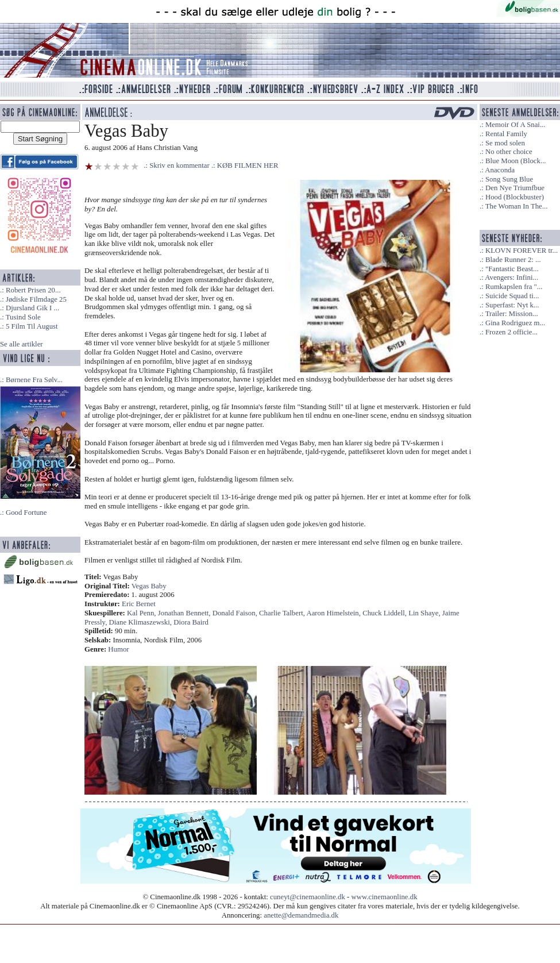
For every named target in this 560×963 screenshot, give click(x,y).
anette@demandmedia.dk (301, 915)
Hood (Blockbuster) (515, 197)
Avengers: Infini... (511, 278)
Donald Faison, (236, 613)
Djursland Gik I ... (32, 308)
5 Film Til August (32, 326)
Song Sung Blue (509, 179)
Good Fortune (26, 513)
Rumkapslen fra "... (514, 287)
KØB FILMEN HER (248, 165)
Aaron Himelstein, (334, 613)
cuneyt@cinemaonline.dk (308, 897)
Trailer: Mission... (512, 314)
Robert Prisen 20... (33, 290)
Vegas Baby (149, 586)
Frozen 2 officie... (511, 332)
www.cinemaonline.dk (385, 897)
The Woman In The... (517, 206)
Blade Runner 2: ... (513, 260)
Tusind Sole (23, 317)
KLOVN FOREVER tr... (522, 251)
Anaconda (500, 170)
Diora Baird (191, 622)
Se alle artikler (22, 344)
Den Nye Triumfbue (515, 188)
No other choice (509, 152)
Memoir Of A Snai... (515, 125)
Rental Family (506, 134)
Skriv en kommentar (179, 165)
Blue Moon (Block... (516, 161)
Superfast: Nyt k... (512, 305)
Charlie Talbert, (283, 613)
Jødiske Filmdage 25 (36, 299)
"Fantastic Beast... (512, 269)
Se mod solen (505, 143)
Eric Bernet (139, 604)
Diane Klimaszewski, (142, 622)
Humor (118, 649)
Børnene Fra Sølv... (34, 380)
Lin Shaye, (425, 613)
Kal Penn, (142, 613)
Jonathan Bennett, (185, 613)
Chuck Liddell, (385, 613)
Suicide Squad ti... (512, 296)
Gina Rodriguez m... (515, 323)
